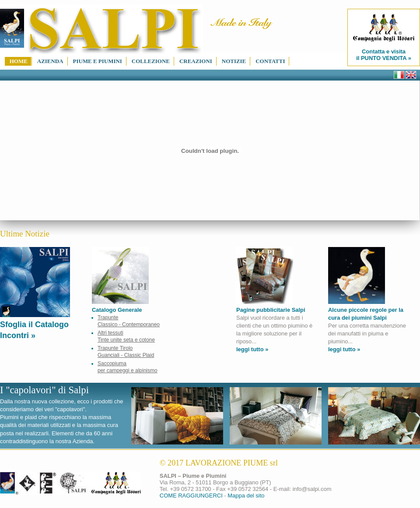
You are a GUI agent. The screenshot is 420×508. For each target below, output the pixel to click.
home (19, 61)
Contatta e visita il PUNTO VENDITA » (384, 37)
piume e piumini (98, 61)
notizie (234, 61)
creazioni (196, 61)
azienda (50, 61)
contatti (270, 61)
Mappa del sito (246, 496)
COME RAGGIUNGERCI (191, 496)
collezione (151, 61)
